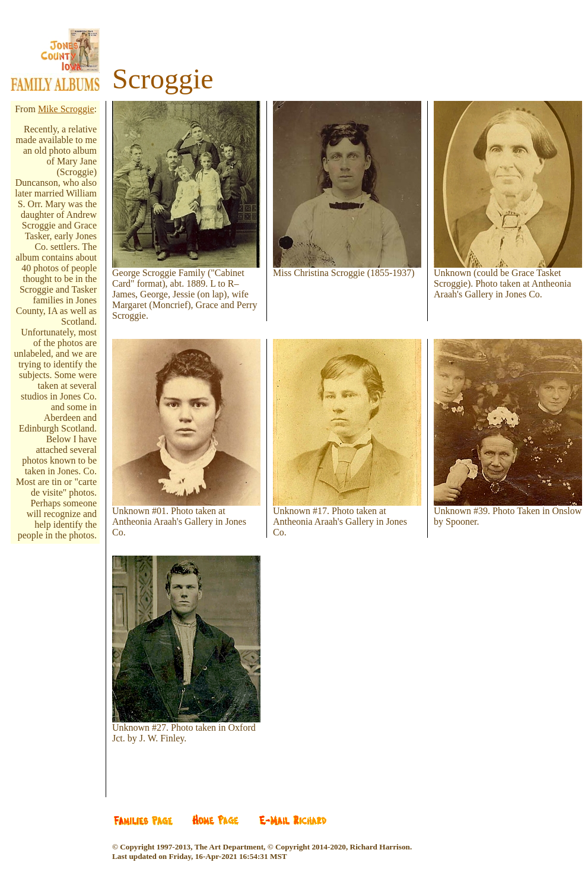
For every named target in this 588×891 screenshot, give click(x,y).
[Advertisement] (64, 624)
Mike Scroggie (66, 109)
